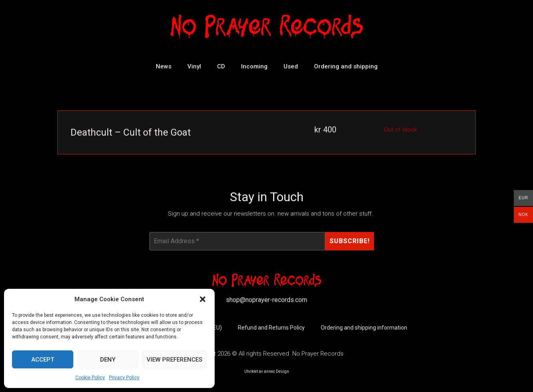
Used (291, 66)
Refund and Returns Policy (271, 328)
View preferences (174, 360)
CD (221, 66)
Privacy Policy (124, 378)
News (164, 66)
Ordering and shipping (346, 66)
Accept (43, 360)
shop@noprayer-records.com (266, 300)
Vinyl (194, 66)
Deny (108, 360)
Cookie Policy (90, 378)
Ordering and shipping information (364, 328)
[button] (203, 299)
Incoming (254, 66)
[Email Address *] (237, 241)
